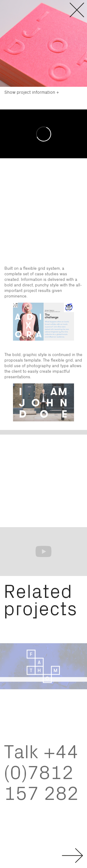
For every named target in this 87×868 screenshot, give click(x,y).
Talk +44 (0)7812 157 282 (41, 777)
